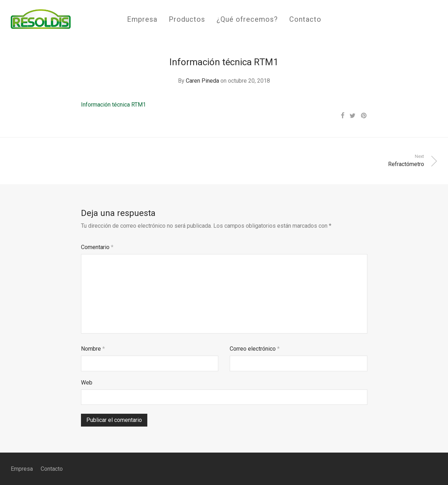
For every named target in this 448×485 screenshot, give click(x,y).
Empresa (142, 19)
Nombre (93, 349)
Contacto (305, 19)
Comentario (97, 247)
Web (87, 383)
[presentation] (135, 424)
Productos (187, 19)
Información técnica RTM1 (113, 105)
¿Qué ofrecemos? (247, 19)
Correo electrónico (255, 349)
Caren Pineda (202, 81)
